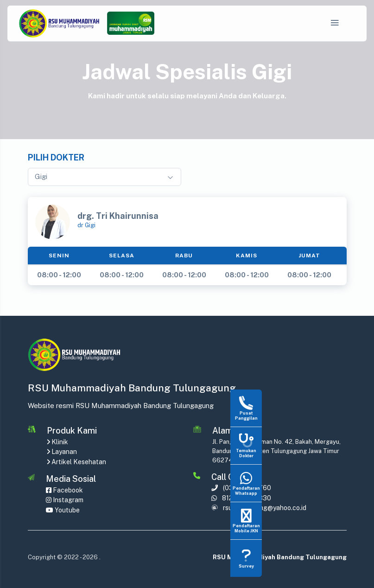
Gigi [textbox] (41, 176)
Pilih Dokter (56, 157)
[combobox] (105, 177)
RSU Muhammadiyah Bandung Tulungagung (280, 557)
